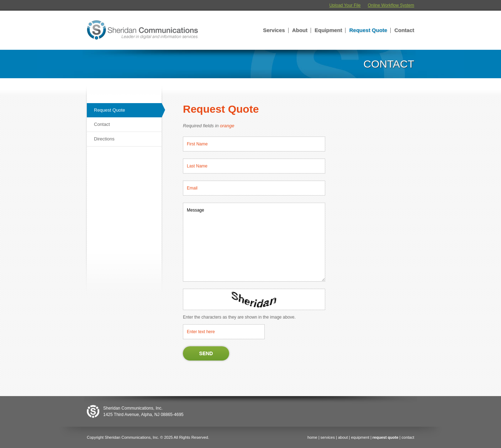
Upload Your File (345, 5)
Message (254, 242)
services (328, 437)
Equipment (328, 30)
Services (274, 30)
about (343, 437)
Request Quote (368, 30)
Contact (404, 30)
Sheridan (143, 30)
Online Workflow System (391, 5)
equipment (360, 437)
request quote (386, 437)
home (312, 437)
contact (408, 437)
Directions (104, 139)
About (300, 30)
